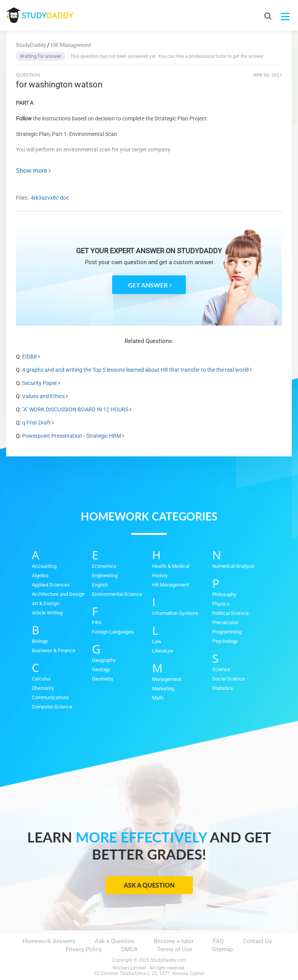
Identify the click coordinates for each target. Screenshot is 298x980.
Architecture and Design (58, 594)
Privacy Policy (84, 949)
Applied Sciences (51, 585)
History (160, 575)
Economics (104, 566)
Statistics (223, 688)
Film (97, 622)
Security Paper (40, 383)
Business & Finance (54, 650)
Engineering (105, 575)
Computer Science (52, 707)
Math (158, 698)
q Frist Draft (36, 423)
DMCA (129, 949)
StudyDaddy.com (168, 960)
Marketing (163, 688)
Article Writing (47, 613)
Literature (163, 651)
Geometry (103, 679)
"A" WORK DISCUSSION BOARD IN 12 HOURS (75, 409)
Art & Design (45, 603)
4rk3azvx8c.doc (50, 198)
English (100, 585)
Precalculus (225, 622)
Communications (50, 697)
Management (167, 679)
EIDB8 (29, 357)
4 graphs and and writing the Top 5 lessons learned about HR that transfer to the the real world (135, 370)
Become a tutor (174, 941)
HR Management (171, 585)
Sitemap (222, 949)
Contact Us (257, 941)
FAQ (218, 941)
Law (157, 641)
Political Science (230, 613)
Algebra (40, 575)
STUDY (47, 15)
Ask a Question (149, 885)
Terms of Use (175, 949)
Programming (227, 632)
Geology (101, 669)
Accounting (44, 566)
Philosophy (224, 594)
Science (221, 669)
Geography (104, 660)
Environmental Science (117, 594)
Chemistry (43, 688)
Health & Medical (171, 566)
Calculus (41, 679)
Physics (221, 604)
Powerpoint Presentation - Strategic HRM (72, 436)
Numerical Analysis (233, 566)
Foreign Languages (113, 632)
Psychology (225, 641)
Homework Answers (49, 941)
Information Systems (175, 613)
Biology (40, 641)
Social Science (229, 679)
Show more (33, 171)
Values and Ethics (43, 396)
